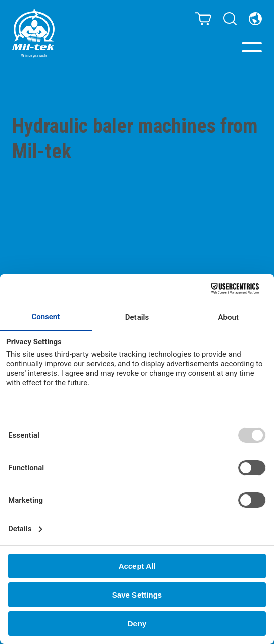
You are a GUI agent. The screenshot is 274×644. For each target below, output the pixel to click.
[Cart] (203, 19)
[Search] (230, 19)
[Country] (255, 19)
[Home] (33, 33)
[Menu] (252, 47)
